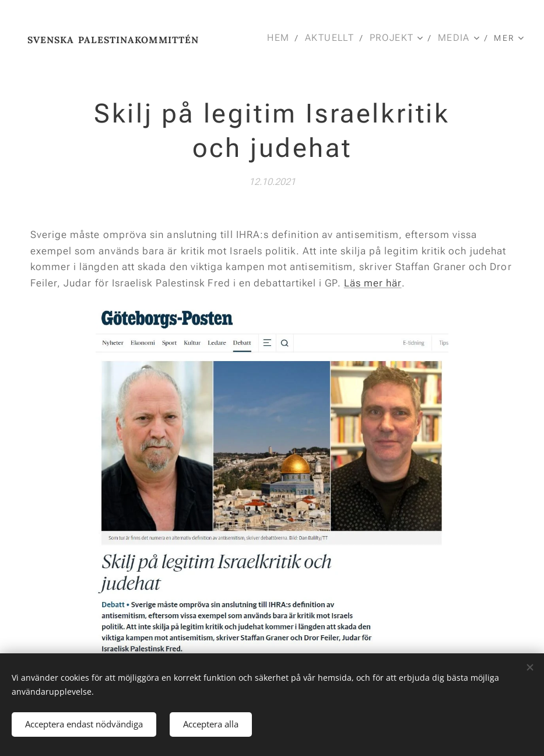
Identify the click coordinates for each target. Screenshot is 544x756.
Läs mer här (373, 282)
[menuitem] (283, 38)
